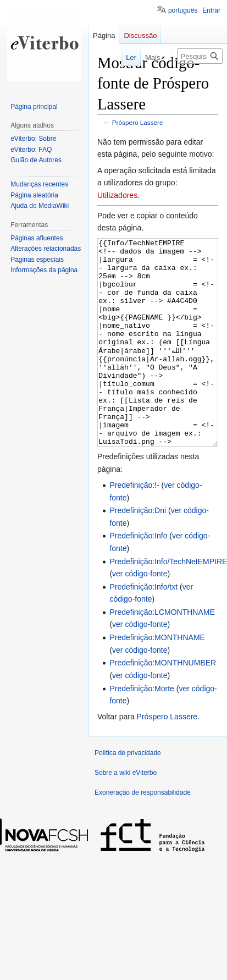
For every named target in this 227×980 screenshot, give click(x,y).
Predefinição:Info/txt (143, 628)
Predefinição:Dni (138, 552)
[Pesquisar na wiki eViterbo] (200, 56)
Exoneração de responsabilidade (143, 834)
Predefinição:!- (134, 526)
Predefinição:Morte (142, 730)
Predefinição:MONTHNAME (157, 679)
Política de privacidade (128, 794)
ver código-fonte (140, 615)
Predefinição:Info (138, 577)
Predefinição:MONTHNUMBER (163, 704)
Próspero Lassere (138, 122)
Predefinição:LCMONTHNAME (162, 653)
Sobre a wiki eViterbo (126, 814)
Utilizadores (117, 195)
